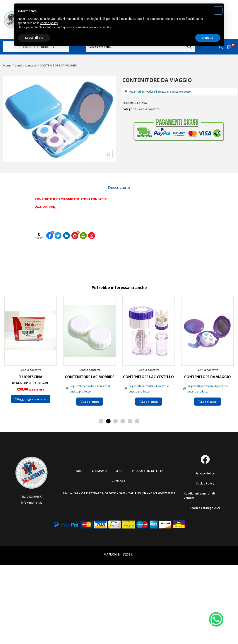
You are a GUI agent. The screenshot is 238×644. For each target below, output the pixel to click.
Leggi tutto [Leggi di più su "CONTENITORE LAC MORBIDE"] (89, 401)
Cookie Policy (205, 483)
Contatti (119, 481)
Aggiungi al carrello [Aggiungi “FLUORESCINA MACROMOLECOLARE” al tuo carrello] (31, 399)
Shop (119, 471)
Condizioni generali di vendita (199, 496)
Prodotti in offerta (148, 471)
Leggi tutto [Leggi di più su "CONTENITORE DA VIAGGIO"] (207, 401)
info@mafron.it (31, 503)
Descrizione (119, 187)
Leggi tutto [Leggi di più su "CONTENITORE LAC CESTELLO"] (149, 401)
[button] (5, 351)
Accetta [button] (208, 38)
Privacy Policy (205, 473)
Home (7, 65)
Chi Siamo (99, 471)
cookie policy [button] (49, 23)
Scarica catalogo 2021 (205, 508)
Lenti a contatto (26, 65)
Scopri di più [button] (34, 38)
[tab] (119, 187)
